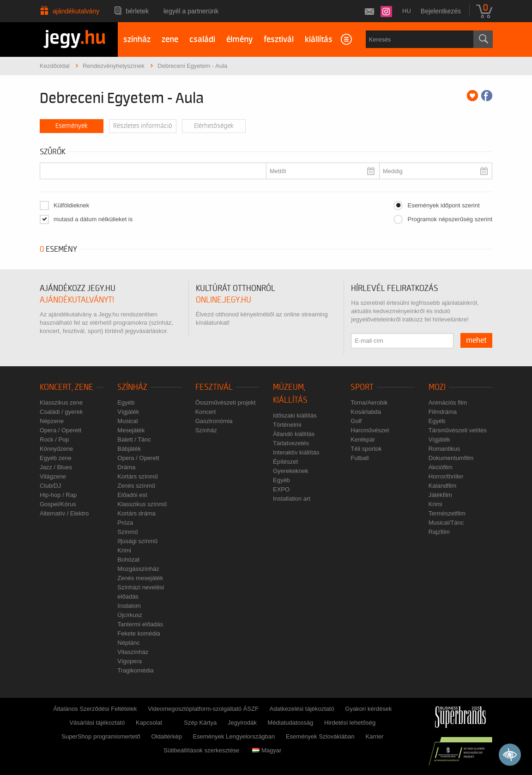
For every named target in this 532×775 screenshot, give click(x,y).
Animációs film (448, 403)
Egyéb (126, 403)
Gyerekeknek (291, 471)
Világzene (53, 476)
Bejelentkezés (441, 11)
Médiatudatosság (290, 723)
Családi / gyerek (61, 412)
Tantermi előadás (140, 624)
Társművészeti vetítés (458, 430)
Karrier (374, 736)
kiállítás (319, 39)
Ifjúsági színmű (137, 541)
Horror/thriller (446, 476)
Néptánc (128, 643)
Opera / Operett (60, 430)
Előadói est (132, 495)
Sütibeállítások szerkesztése (201, 750)
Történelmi (287, 425)
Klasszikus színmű (142, 504)
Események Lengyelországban (234, 736)
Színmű (127, 532)
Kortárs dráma (136, 513)
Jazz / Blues (56, 467)
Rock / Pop (54, 439)
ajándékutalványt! (77, 300)
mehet (476, 340)
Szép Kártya (200, 723)
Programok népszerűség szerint (450, 219)
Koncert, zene (66, 387)
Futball (360, 458)
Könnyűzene (56, 449)
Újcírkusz (130, 615)
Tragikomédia (135, 670)
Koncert (206, 412)
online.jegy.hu (224, 300)
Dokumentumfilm (451, 458)
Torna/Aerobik (369, 403)
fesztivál (279, 39)
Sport (362, 387)
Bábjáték (129, 449)
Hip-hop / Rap (58, 495)
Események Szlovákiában (320, 736)
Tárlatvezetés (291, 443)
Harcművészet (370, 430)
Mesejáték (131, 430)
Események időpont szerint (443, 205)
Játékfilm (440, 495)
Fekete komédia (139, 633)
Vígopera (130, 661)
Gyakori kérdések (368, 709)
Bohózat (128, 560)
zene (170, 39)
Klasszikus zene (61, 403)
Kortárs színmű (137, 476)
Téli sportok (366, 449)
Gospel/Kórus (58, 504)
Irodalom (129, 606)
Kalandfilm (443, 486)
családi (202, 39)
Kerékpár (363, 439)
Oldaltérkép (166, 736)
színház (137, 39)
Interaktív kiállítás (296, 452)
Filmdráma (443, 412)
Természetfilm (447, 513)
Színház (132, 387)
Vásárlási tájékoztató (97, 723)
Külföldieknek (71, 205)
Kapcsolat (149, 723)
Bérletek (137, 11)
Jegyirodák (242, 723)
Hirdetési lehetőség (350, 723)
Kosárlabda (366, 412)
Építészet (285, 462)
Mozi (437, 387)
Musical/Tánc (446, 523)
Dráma (126, 467)
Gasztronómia (214, 421)
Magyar (267, 750)
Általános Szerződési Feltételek (95, 709)
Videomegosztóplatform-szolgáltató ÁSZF (203, 709)
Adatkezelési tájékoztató (302, 709)
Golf (356, 421)
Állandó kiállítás (294, 434)
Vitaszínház (133, 652)
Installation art (292, 499)
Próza (125, 523)
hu (407, 11)
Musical (127, 421)
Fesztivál (214, 387)
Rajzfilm (439, 532)
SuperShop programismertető (101, 736)
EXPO (281, 489)
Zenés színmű (136, 486)
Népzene (52, 421)
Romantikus (444, 449)
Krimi (124, 550)
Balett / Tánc (134, 439)
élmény (239, 39)
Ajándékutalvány (76, 11)
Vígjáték (128, 412)
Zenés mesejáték (140, 578)
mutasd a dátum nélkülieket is (93, 219)
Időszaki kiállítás (295, 415)
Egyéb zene (56, 458)
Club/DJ (50, 486)
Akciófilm (441, 467)
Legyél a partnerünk (191, 11)
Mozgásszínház (138, 569)
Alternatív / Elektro (64, 513)
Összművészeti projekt (226, 403)
